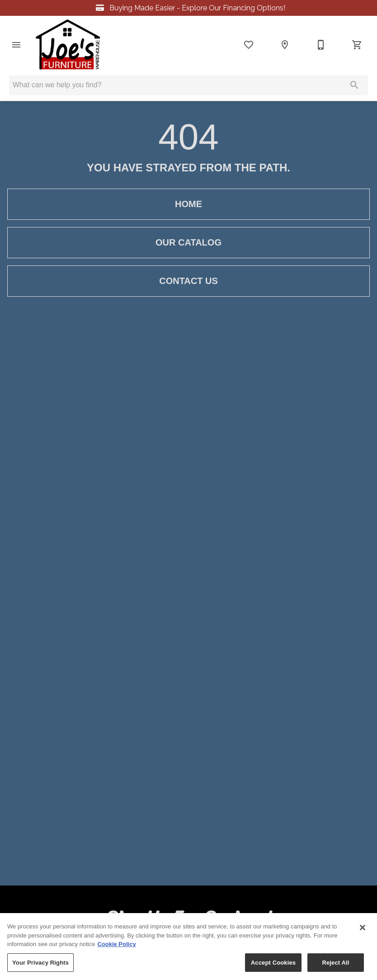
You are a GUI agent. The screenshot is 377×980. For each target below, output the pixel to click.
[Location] (285, 45)
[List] (249, 45)
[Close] (363, 931)
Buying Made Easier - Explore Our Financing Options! (189, 8)
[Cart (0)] (357, 45)
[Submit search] (354, 85)
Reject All (335, 966)
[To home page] (68, 45)
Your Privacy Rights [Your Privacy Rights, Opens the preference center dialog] (40, 966)
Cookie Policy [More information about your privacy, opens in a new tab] (116, 947)
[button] (16, 45)
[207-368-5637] (321, 45)
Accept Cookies (273, 966)
